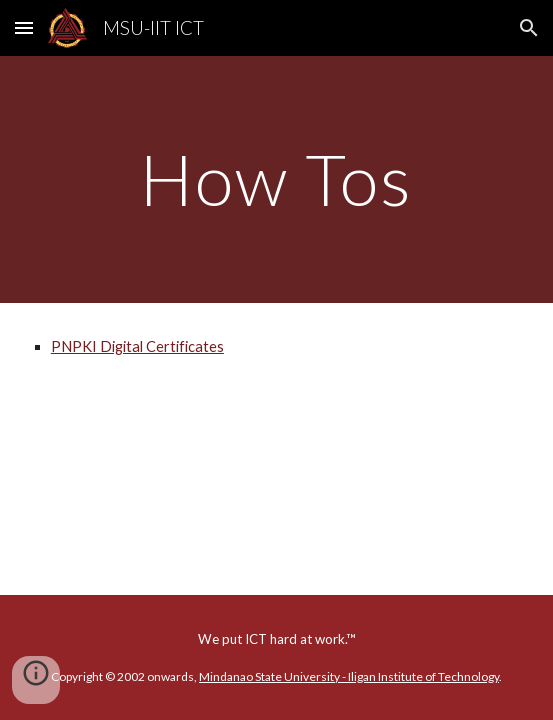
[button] (24, 27)
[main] (276, 179)
